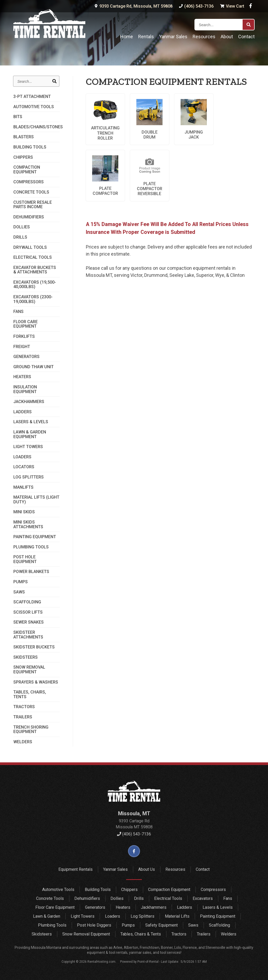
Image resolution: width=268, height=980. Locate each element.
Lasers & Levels (31, 422)
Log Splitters (29, 477)
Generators (26, 357)
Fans (18, 312)
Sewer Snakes (29, 622)
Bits (18, 117)
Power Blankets (31, 572)
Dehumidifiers (29, 217)
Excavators (203, 898)
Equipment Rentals (76, 869)
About (227, 37)
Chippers (23, 157)
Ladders (23, 412)
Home (127, 37)
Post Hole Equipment (25, 559)
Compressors (29, 182)
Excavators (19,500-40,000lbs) (35, 285)
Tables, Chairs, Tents (30, 694)
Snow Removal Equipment (29, 670)
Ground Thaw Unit (33, 367)
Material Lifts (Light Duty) (36, 500)
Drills (20, 237)
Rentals (146, 37)
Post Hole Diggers (94, 925)
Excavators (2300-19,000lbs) (33, 299)
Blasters (24, 137)
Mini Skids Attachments (28, 524)
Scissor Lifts (28, 612)
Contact (246, 37)
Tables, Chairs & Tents (141, 934)
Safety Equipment (161, 925)
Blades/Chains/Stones (36, 127)
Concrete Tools (31, 192)
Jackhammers (29, 402)
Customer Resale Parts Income (33, 205)
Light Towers (28, 447)
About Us (147, 869)
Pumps (21, 582)
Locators (24, 467)
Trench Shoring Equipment (31, 730)
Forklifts (24, 337)
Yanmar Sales (173, 37)
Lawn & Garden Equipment (30, 434)
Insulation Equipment (25, 389)
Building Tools (30, 147)
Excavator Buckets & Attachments (35, 270)
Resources (204, 37)
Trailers (23, 717)
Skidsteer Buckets (34, 647)
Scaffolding (27, 602)
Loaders (22, 457)
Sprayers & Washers (36, 682)
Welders (23, 742)
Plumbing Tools (31, 547)
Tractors (24, 707)
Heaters (22, 377)
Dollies (22, 227)
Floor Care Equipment (26, 324)
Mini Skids (24, 512)
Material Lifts (177, 916)
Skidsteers (26, 657)
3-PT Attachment (32, 97)
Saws (19, 592)
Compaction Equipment (27, 170)
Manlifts (23, 487)
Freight (22, 347)
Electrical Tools (33, 257)
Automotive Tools (34, 107)
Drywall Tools (30, 247)
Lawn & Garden (47, 916)
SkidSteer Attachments (28, 635)
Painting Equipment (35, 537)
